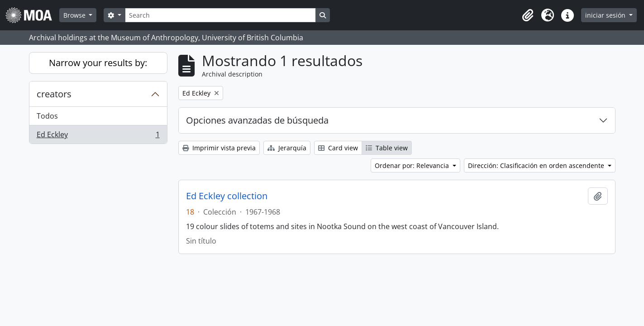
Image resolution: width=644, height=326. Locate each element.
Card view (338, 148)
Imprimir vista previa (219, 148)
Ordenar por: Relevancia (413, 165)
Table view (387, 148)
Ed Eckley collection (227, 196)
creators (54, 94)
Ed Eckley (98, 136)
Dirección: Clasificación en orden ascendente (537, 165)
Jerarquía (287, 148)
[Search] (220, 15)
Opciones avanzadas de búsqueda (257, 120)
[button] (528, 15)
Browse (75, 15)
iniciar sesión (606, 15)
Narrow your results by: (98, 63)
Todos (47, 116)
